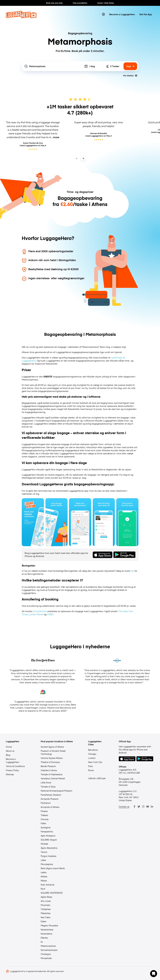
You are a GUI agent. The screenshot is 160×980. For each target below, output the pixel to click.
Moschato (46, 905)
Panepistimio (47, 831)
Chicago (92, 754)
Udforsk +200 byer (97, 778)
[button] (154, 974)
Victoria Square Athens (52, 758)
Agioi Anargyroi (48, 836)
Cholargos (46, 954)
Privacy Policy (12, 770)
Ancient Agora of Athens (52, 747)
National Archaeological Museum (57, 791)
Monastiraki (46, 958)
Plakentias (46, 913)
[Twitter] (139, 807)
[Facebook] (134, 807)
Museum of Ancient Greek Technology (53, 752)
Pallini (43, 823)
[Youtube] (148, 807)
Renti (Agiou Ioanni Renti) (53, 868)
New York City (95, 762)
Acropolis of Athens (50, 807)
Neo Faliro (46, 917)
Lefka (43, 860)
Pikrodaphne (47, 864)
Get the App (146, 14)
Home (9, 747)
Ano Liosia (46, 901)
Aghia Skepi (46, 897)
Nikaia (44, 881)
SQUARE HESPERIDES (52, 893)
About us (10, 751)
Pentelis (44, 844)
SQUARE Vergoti (49, 840)
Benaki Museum (48, 766)
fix (42, 942)
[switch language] (103, 14)
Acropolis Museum (50, 799)
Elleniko (44, 938)
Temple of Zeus (48, 787)
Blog (8, 755)
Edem (44, 921)
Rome (91, 770)
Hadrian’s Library (49, 770)
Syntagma (46, 827)
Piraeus (44, 811)
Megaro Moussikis (49, 925)
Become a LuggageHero (122, 14)
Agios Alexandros (49, 848)
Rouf (43, 889)
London (92, 758)
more (56, 137)
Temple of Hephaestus (52, 774)
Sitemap (10, 774)
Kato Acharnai (47, 885)
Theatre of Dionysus (50, 762)
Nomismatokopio (49, 950)
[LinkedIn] (152, 807)
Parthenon (46, 803)
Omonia (45, 819)
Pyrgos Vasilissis (48, 856)
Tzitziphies (46, 909)
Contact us (124, 807)
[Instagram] (143, 807)
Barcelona (93, 750)
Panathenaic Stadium (51, 795)
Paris (90, 766)
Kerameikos (46, 934)
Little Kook (46, 782)
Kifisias (44, 876)
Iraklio (44, 872)
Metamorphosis (48, 946)
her (132, 571)
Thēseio (44, 815)
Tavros (44, 852)
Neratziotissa (47, 930)
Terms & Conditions (15, 766)
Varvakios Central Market (53, 778)
